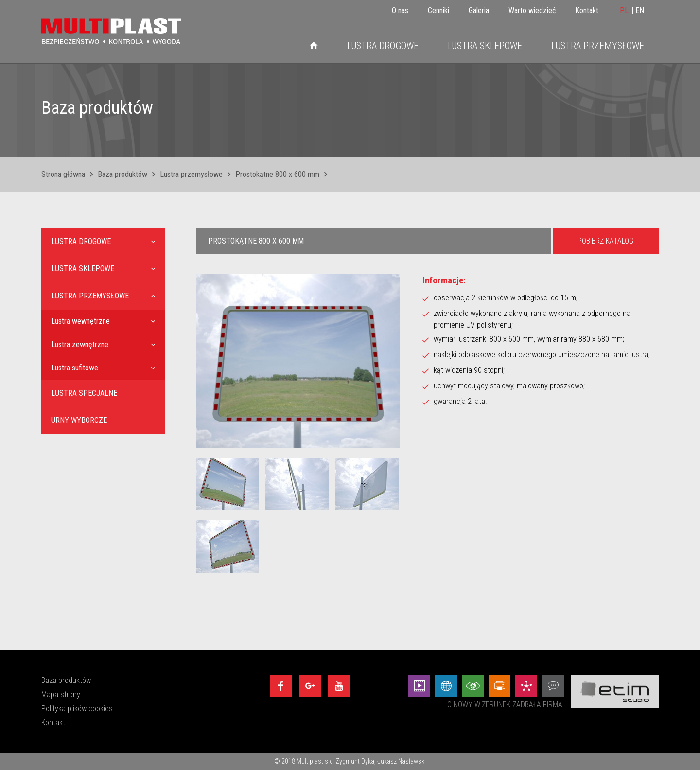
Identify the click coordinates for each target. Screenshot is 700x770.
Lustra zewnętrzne (80, 344)
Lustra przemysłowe (598, 46)
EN (640, 10)
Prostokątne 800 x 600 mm (277, 174)
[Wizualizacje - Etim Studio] (473, 686)
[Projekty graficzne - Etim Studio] (499, 686)
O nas (400, 10)
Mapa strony (61, 694)
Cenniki (438, 10)
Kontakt (587, 10)
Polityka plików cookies (77, 709)
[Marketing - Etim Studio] (526, 686)
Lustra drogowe (383, 46)
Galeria (479, 10)
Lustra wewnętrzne (80, 321)
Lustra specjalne (84, 393)
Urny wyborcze (79, 420)
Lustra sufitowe (75, 368)
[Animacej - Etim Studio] (419, 686)
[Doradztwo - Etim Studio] (553, 686)
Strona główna (63, 174)
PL (624, 10)
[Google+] (310, 686)
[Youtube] (339, 686)
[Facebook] (281, 686)
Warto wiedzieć (532, 10)
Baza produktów (122, 174)
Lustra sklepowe (485, 46)
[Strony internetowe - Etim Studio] (446, 686)
